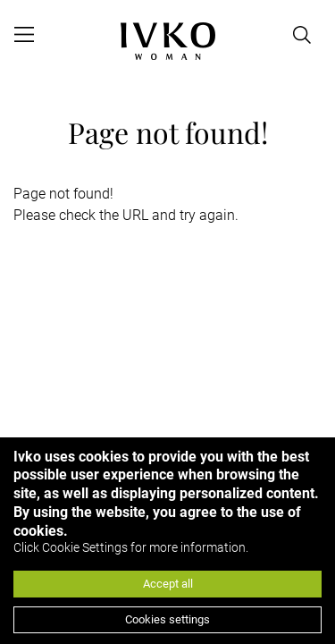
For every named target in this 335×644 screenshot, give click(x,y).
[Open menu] (24, 35)
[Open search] (302, 35)
